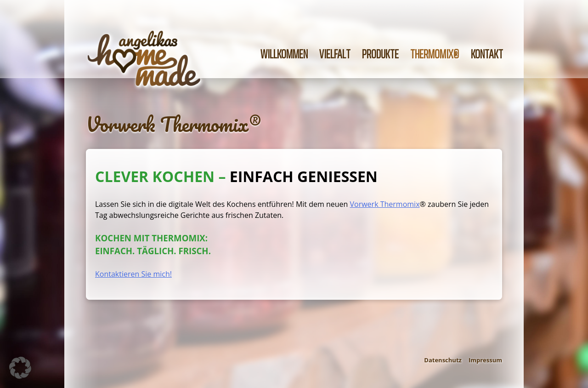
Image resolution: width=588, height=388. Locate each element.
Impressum (485, 360)
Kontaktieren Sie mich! (133, 274)
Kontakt (487, 54)
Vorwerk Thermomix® (173, 124)
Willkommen (284, 54)
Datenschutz (443, 360)
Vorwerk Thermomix (385, 204)
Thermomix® (435, 54)
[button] (20, 368)
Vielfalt (335, 54)
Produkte (380, 54)
